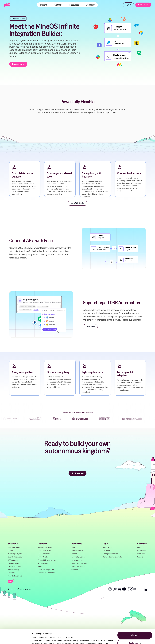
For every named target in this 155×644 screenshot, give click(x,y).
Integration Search (78, 566)
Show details (37, 639)
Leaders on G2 (142, 551)
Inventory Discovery (45, 547)
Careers (140, 557)
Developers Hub (77, 560)
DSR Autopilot (13, 560)
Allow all (135, 621)
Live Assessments (14, 563)
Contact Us (141, 554)
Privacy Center (43, 557)
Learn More (90, 327)
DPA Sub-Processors (15, 566)
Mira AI (10, 551)
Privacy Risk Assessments (47, 560)
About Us (140, 547)
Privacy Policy (107, 547)
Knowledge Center (78, 557)
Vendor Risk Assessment (46, 573)
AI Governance (43, 563)
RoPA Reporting (13, 570)
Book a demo (143, 5)
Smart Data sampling (15, 557)
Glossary (74, 570)
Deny (135, 637)
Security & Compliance (79, 563)
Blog (73, 547)
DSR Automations (44, 554)
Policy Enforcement (15, 576)
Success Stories (77, 551)
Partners (74, 554)
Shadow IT (11, 573)
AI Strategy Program (15, 554)
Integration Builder (14, 547)
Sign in (128, 5)
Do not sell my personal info (112, 557)
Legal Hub (106, 551)
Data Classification (45, 551)
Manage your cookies (110, 554)
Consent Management (46, 570)
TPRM (40, 566)
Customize (135, 629)
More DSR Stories (77, 203)
